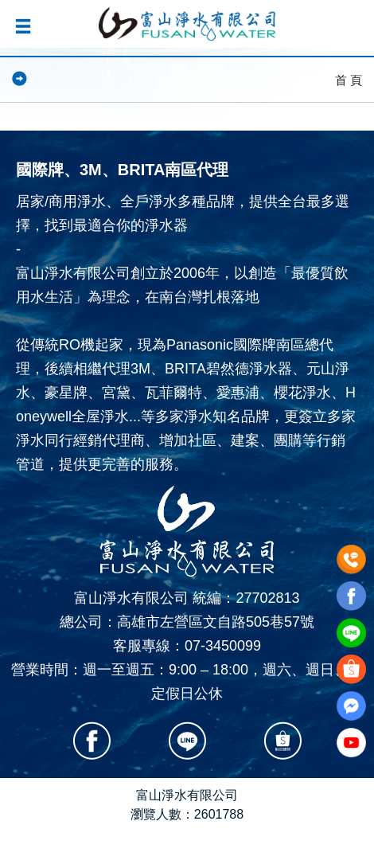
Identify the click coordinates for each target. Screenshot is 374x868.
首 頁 (349, 80)
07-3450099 (223, 646)
